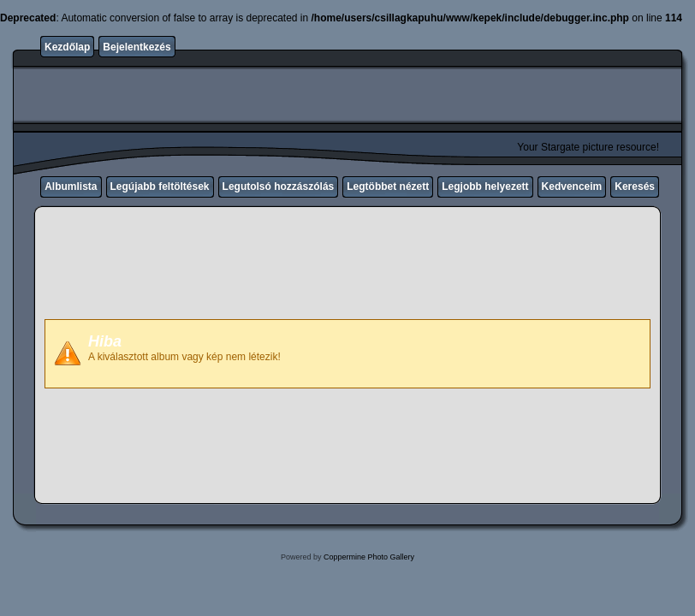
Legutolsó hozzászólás (279, 187)
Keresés (635, 187)
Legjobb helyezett (485, 187)
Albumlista (71, 187)
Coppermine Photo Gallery (369, 557)
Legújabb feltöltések (160, 187)
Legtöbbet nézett (388, 187)
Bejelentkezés (137, 47)
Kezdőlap (67, 47)
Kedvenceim (572, 187)
